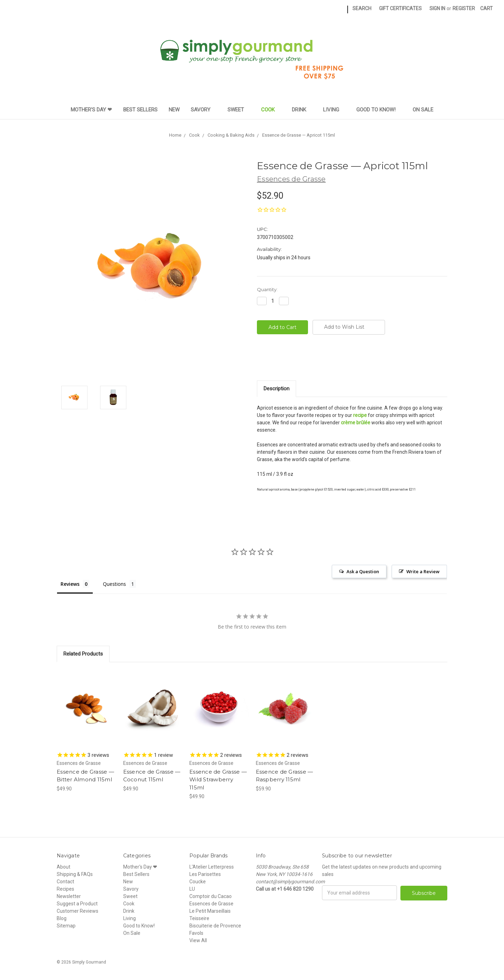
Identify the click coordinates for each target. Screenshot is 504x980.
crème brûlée (356, 423)
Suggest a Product (77, 904)
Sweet (239, 110)
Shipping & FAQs (75, 874)
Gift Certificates (400, 8)
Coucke (198, 882)
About (64, 867)
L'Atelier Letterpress (212, 867)
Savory (204, 110)
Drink (302, 110)
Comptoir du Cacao (211, 896)
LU (192, 889)
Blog (62, 918)
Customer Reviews (78, 911)
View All (198, 940)
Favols (196, 933)
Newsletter (69, 896)
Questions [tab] (114, 584)
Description (276, 389)
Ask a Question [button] (363, 571)
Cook (271, 110)
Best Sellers (140, 110)
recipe (360, 415)
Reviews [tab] (70, 584)
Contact (65, 882)
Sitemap (66, 926)
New (174, 110)
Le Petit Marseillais (210, 911)
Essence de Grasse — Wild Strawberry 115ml (218, 780)
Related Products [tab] (83, 654)
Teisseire (199, 918)
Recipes (65, 889)
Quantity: (267, 289)
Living (334, 110)
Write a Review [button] (423, 571)
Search (362, 8)
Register (464, 8)
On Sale (423, 110)
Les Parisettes (205, 874)
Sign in (437, 8)
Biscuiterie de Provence (215, 926)
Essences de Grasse (211, 904)
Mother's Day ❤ (91, 110)
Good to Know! (379, 110)
